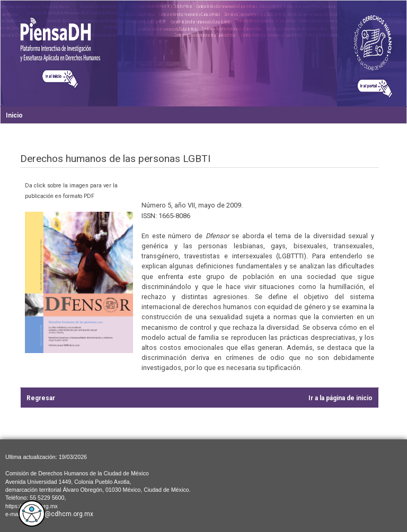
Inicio (14, 115)
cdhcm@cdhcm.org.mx (59, 514)
